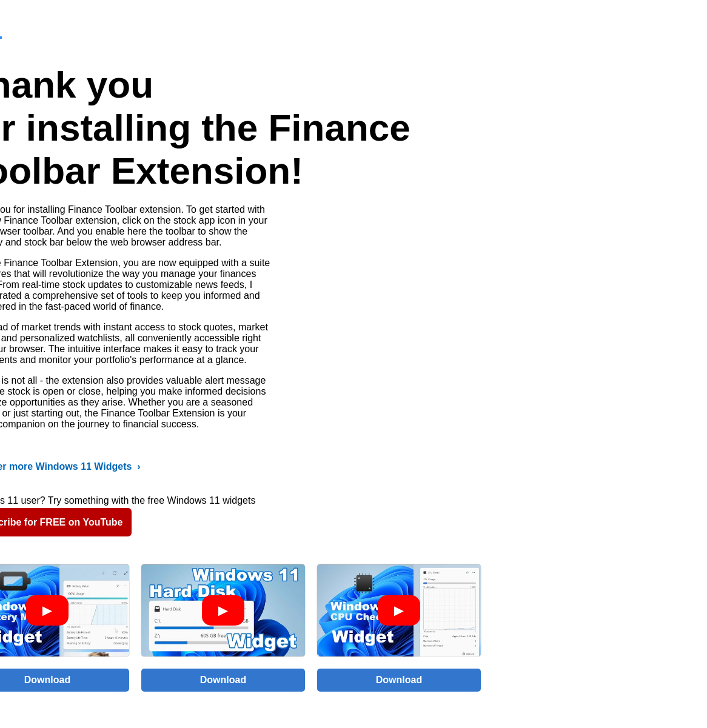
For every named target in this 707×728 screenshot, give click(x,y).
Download (223, 680)
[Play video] (47, 610)
